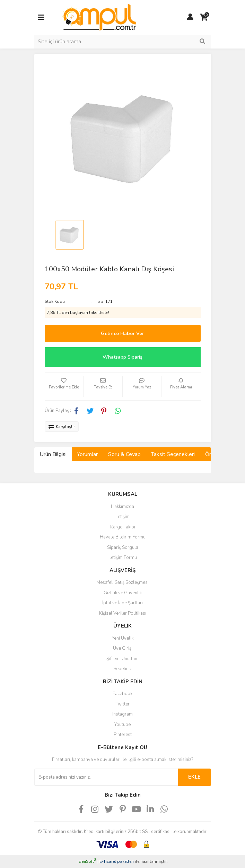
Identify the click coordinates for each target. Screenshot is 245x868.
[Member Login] (190, 17)
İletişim (122, 517)
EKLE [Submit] (194, 777)
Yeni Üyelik (123, 638)
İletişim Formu (123, 558)
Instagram (122, 714)
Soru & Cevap (124, 454)
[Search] (123, 42)
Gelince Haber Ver (122, 334)
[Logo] (99, 17)
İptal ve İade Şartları (122, 603)
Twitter (123, 704)
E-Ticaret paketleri (117, 861)
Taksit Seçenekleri (173, 454)
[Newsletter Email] (106, 777)
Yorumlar (87, 454)
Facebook (122, 694)
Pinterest (123, 735)
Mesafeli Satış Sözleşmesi (122, 582)
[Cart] (204, 17)
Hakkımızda (122, 507)
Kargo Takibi (123, 527)
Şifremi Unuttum (122, 659)
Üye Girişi (123, 648)
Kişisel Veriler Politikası (123, 613)
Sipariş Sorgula (123, 547)
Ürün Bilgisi (53, 454)
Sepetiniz (122, 669)
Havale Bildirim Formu (123, 537)
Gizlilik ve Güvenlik (123, 593)
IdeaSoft (87, 861)
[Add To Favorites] (64, 386)
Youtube (122, 725)
